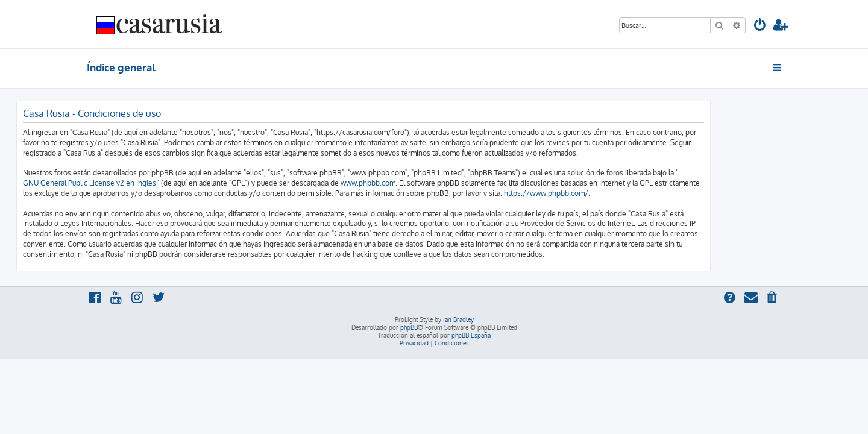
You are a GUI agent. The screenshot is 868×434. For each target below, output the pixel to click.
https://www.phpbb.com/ (617, 193)
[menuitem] (760, 26)
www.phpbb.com (439, 183)
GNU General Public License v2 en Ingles (160, 183)
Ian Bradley (458, 319)
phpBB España (471, 335)
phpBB (409, 327)
